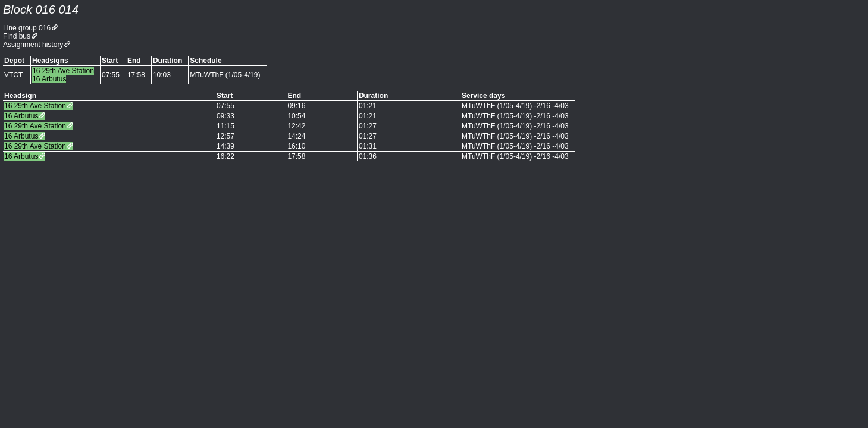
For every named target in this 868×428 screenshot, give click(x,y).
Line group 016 (27, 28)
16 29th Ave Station (35, 106)
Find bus (17, 36)
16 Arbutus (21, 116)
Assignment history (33, 45)
